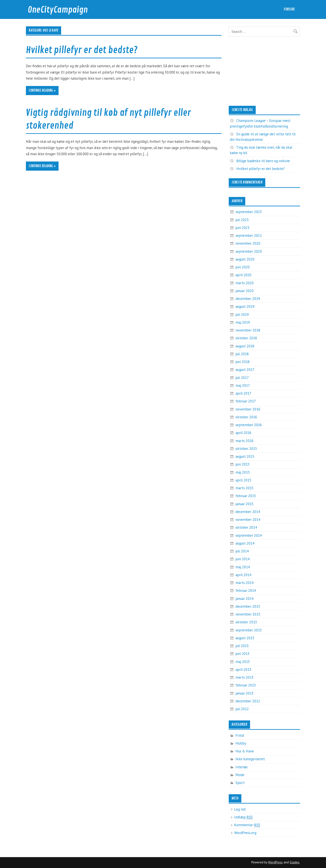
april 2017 (243, 393)
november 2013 (248, 614)
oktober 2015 (246, 449)
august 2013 (245, 638)
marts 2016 (244, 441)
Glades (295, 862)
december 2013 (248, 606)
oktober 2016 (246, 417)
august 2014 (245, 543)
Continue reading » (42, 91)
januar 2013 (244, 693)
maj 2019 (243, 322)
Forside (289, 9)
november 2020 (248, 243)
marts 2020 (244, 283)
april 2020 (243, 275)
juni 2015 (243, 464)
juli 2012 (242, 709)
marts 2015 (244, 488)
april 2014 (243, 575)
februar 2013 (246, 685)
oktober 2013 (246, 622)
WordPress (275, 862)
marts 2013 (244, 677)
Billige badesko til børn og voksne (263, 161)
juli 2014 (242, 551)
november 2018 (248, 330)
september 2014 (249, 535)
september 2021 (249, 236)
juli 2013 (242, 646)
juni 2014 (243, 559)
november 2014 (248, 520)
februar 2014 (246, 590)
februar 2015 (246, 496)
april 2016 (243, 433)
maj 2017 (243, 385)
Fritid (240, 735)
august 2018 (245, 346)
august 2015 (245, 456)
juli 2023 (242, 220)
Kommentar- (247, 825)
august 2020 (245, 259)
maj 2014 (243, 567)
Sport (240, 783)
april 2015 (243, 480)
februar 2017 (246, 401)
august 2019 (245, 306)
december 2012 (248, 701)
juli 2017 (242, 378)
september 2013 (249, 630)
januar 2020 (244, 291)
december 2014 (248, 512)
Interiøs (242, 767)
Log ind (240, 809)
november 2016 (248, 409)
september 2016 (249, 425)
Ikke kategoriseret (250, 759)
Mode (240, 775)
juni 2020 (243, 267)
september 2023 (249, 212)
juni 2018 (243, 362)
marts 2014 (244, 583)
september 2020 (249, 251)
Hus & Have (245, 751)
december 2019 (248, 299)
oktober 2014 (246, 527)
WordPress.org (245, 833)
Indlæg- (243, 817)
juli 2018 (242, 354)
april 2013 (243, 670)
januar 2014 (244, 599)
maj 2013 (243, 662)
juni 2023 (243, 228)
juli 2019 (242, 315)
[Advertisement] (265, 71)
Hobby (241, 743)
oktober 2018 (246, 338)
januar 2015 (244, 504)
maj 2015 (243, 472)
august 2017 (245, 370)
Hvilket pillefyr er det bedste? (82, 50)
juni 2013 (243, 654)
